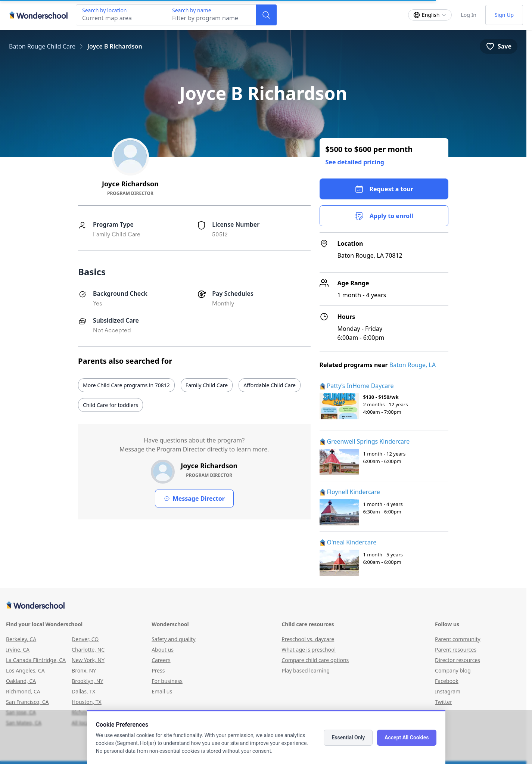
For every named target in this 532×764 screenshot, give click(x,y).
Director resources (458, 660)
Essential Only (348, 737)
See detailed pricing (355, 162)
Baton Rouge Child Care (42, 46)
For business (167, 681)
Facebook (447, 681)
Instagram (448, 691)
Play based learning (306, 670)
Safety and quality (173, 639)
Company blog (453, 670)
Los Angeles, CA (25, 670)
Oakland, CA (21, 681)
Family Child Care (207, 385)
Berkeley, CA (21, 639)
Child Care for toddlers (111, 405)
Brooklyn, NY (87, 681)
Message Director (194, 499)
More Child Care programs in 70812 (126, 385)
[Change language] (430, 15)
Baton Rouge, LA (413, 365)
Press (158, 670)
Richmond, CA (23, 691)
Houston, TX (87, 702)
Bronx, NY (84, 670)
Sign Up (504, 15)
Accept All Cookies (407, 737)
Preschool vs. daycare (308, 639)
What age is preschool (309, 650)
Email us (162, 691)
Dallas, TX (83, 691)
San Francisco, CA (27, 702)
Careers (161, 660)
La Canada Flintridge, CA (36, 660)
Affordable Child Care (270, 385)
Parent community (458, 639)
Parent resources (456, 650)
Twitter (444, 702)
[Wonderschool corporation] (263, 606)
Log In (468, 15)
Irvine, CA (18, 650)
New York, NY (88, 660)
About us (163, 650)
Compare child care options (315, 660)
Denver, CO (85, 639)
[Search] (266, 15)
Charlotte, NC (88, 650)
